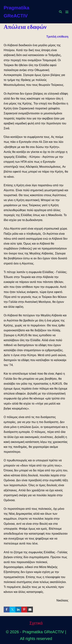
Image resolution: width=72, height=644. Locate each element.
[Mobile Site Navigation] (67, 12)
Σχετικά (36, 623)
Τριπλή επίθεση (57, 37)
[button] (60, 12)
